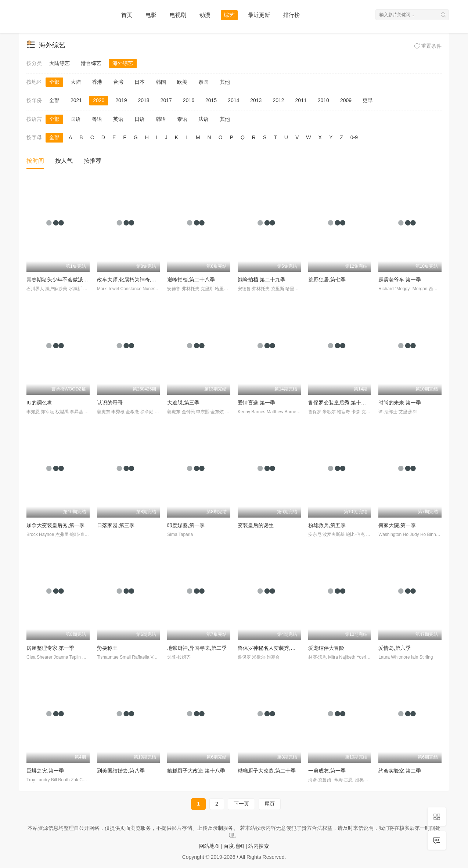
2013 (256, 100)
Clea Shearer (39, 657)
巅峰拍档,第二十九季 (262, 280)
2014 (233, 100)
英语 (118, 119)
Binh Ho (435, 534)
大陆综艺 (60, 63)
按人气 (64, 161)
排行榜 (291, 15)
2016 (189, 100)
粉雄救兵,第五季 (327, 525)
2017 (166, 100)
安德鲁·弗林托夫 (183, 289)
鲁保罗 (315, 412)
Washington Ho (393, 534)
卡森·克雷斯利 (365, 412)
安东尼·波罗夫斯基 (326, 534)
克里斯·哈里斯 (214, 289)
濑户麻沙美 (56, 289)
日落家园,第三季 (116, 525)
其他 (225, 82)
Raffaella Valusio (148, 657)
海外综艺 (123, 63)
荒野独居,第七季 (327, 280)
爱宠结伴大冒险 (326, 648)
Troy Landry (38, 780)
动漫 (205, 15)
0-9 (354, 137)
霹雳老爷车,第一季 (400, 280)
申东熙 (203, 412)
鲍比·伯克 (355, 534)
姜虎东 (104, 412)
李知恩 (33, 412)
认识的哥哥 (110, 403)
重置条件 (428, 46)
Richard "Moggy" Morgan (403, 289)
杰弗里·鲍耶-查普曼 (74, 534)
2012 (278, 100)
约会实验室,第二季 (400, 771)
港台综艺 (91, 63)
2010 (323, 100)
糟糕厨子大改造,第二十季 (267, 771)
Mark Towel (108, 289)
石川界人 (35, 289)
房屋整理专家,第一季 (50, 648)
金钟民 (188, 412)
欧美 (182, 82)
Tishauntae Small (114, 657)
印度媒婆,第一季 (186, 525)
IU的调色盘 (39, 403)
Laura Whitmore (394, 657)
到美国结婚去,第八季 (121, 771)
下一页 (241, 804)
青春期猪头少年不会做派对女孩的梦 (68, 280)
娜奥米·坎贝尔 (369, 780)
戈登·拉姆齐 (179, 657)
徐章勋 (147, 412)
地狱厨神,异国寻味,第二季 (197, 648)
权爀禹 (62, 412)
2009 (346, 100)
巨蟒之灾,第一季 (45, 771)
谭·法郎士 (388, 412)
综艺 (229, 15)
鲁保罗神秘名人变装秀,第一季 (272, 648)
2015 (211, 100)
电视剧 (178, 15)
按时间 (35, 161)
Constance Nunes (138, 289)
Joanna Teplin (67, 657)
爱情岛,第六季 (395, 648)
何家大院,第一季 (397, 525)
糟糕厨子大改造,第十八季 (196, 771)
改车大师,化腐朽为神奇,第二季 (132, 280)
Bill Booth (60, 780)
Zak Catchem (84, 780)
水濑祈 (75, 289)
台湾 (118, 82)
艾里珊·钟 (408, 412)
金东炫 (217, 412)
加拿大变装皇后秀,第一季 (55, 525)
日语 (140, 119)
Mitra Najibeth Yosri (347, 657)
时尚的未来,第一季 (400, 403)
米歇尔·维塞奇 (336, 412)
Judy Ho (418, 534)
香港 (97, 82)
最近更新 (259, 15)
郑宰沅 (47, 412)
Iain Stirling (422, 657)
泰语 (182, 119)
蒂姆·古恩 (344, 780)
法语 (204, 119)
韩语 (161, 119)
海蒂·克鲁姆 (321, 780)
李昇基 (76, 412)
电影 (151, 15)
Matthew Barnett (283, 412)
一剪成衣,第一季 (327, 771)
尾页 (270, 804)
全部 (54, 82)
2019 (121, 100)
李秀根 (118, 412)
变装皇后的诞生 (256, 525)
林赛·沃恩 (318, 657)
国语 (76, 119)
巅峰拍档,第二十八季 (191, 280)
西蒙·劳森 (438, 289)
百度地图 (234, 846)
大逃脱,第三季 (183, 403)
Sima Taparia (180, 534)
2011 (301, 100)
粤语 (97, 119)
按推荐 (93, 161)
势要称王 (107, 648)
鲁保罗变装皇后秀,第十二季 (340, 403)
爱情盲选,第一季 (256, 403)
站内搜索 (259, 846)
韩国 (161, 82)
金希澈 (132, 412)
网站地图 (209, 846)
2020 (99, 100)
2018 (143, 100)
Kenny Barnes (251, 412)
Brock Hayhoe (40, 534)
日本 (140, 82)
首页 (127, 15)
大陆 (76, 82)
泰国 (204, 82)
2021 (76, 100)
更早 (368, 100)
